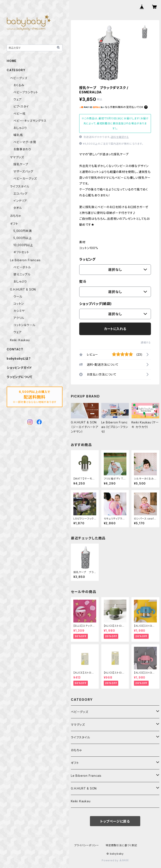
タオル (18, 208)
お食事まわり (22, 149)
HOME (12, 61)
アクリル (19, 318)
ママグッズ (78, 725)
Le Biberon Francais (86, 776)
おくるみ (19, 85)
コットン (19, 304)
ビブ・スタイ (21, 106)
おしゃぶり (20, 128)
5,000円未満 (23, 231)
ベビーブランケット (26, 92)
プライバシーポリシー (87, 845)
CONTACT (15, 349)
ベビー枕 (19, 114)
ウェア (18, 99)
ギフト (75, 763)
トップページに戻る (115, 821)
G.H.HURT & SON (84, 788)
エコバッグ (20, 194)
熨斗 (83, 282)
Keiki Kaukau (81, 801)
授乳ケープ (21, 164)
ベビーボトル (22, 267)
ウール (18, 296)
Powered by (115, 860)
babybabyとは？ (19, 358)
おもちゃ (76, 750)
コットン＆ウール (24, 325)
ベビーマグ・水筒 (25, 142)
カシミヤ (19, 311)
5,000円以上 (23, 238)
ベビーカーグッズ (25, 178)
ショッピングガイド (19, 368)
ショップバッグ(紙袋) (95, 304)
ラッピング (87, 259)
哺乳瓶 (18, 135)
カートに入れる (115, 329)
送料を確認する (120, 137)
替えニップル (22, 274)
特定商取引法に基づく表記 (121, 845)
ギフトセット (21, 252)
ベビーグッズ (80, 712)
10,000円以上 (23, 245)
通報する (146, 343)
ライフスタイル (80, 737)
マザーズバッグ (23, 171)
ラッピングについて (20, 377)
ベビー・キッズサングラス (30, 121)
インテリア (20, 201)
